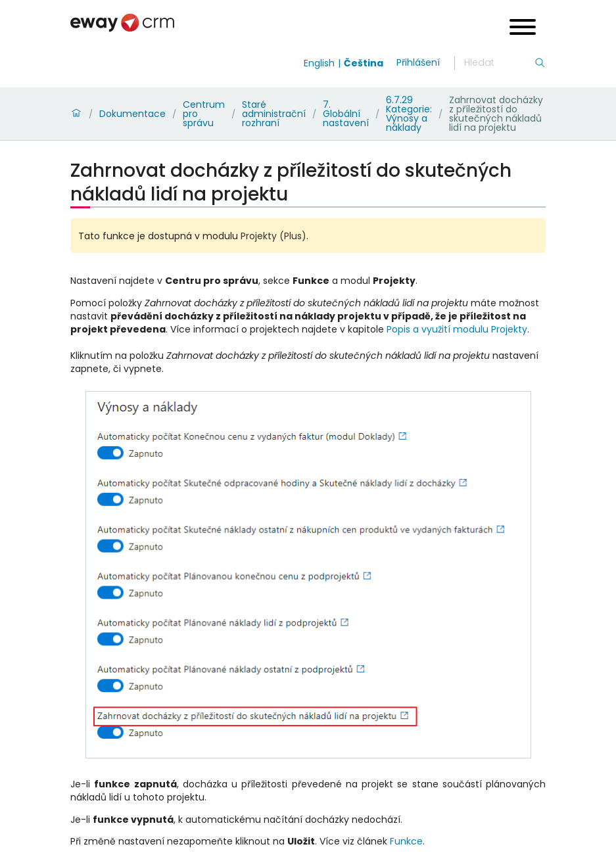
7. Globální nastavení (346, 114)
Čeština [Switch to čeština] (364, 63)
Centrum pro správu (204, 114)
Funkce (406, 841)
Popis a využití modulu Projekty (457, 329)
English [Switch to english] (319, 63)
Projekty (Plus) (273, 236)
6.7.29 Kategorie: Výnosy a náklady (409, 114)
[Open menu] (523, 29)
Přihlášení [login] (418, 62)
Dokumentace (132, 114)
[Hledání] (499, 63)
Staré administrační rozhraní (274, 114)
